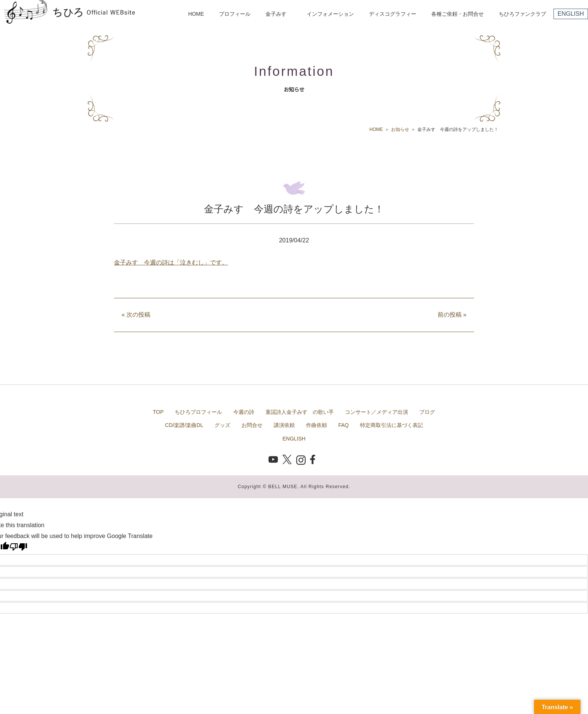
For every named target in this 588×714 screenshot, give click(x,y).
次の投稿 (136, 315)
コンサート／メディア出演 (376, 412)
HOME (196, 14)
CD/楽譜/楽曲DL (184, 425)
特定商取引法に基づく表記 (391, 425)
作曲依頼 (316, 425)
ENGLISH (571, 14)
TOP (158, 412)
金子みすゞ (279, 14)
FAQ (343, 425)
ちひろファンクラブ (522, 14)
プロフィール (235, 14)
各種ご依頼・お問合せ (457, 14)
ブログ (427, 412)
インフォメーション (330, 14)
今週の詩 (244, 412)
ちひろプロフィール (198, 412)
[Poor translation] (18, 547)
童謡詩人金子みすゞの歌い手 (300, 412)
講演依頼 (284, 425)
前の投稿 (452, 315)
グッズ (222, 425)
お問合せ (252, 425)
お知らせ (400, 129)
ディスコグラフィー (393, 14)
